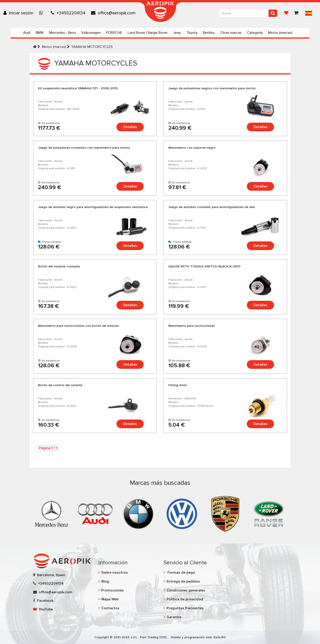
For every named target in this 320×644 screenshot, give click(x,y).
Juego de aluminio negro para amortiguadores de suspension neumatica (93, 207)
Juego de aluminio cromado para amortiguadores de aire (212, 207)
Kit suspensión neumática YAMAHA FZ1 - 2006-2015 (78, 88)
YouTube (43, 609)
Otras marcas (231, 33)
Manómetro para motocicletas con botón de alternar (78, 326)
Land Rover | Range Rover (148, 33)
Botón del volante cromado (59, 266)
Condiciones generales (186, 590)
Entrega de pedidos (183, 581)
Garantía (174, 617)
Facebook (43, 601)
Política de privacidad (185, 599)
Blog (105, 581)
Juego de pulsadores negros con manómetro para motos (212, 88)
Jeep (177, 33)
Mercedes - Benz (63, 33)
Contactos (110, 608)
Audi (27, 33)
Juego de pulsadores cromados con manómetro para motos (84, 148)
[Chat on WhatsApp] (42, 13)
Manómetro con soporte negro (192, 148)
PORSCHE (114, 33)
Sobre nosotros (115, 573)
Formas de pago (181, 573)
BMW (40, 33)
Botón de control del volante (60, 385)
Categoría (255, 33)
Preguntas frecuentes (185, 608)
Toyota (192, 33)
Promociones (113, 590)
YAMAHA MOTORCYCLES (92, 47)
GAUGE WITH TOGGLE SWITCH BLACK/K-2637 (204, 266)
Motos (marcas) (280, 33)
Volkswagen (91, 33)
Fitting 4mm (178, 385)
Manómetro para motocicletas (192, 326)
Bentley (209, 33)
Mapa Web (110, 599)
